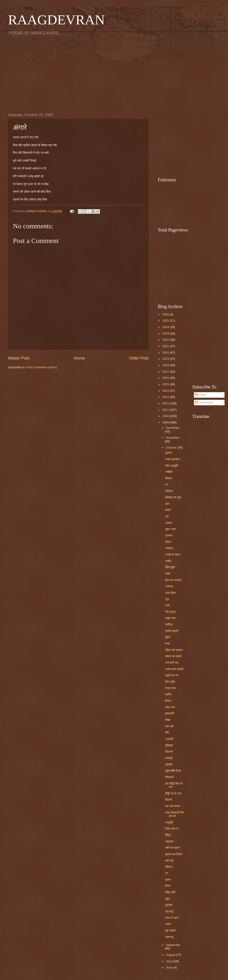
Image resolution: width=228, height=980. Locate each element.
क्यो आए (169, 861)
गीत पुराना (170, 612)
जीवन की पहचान (174, 650)
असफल (169, 548)
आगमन (169, 536)
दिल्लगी (169, 752)
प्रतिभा (169, 624)
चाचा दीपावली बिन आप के (175, 814)
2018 (166, 365)
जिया (168, 886)
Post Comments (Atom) (42, 367)
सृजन (168, 880)
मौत (167, 733)
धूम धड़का (170, 930)
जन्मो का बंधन (172, 555)
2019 (166, 359)
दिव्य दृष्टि (170, 682)
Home (79, 358)
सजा (168, 644)
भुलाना (168, 453)
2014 (166, 391)
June (170, 967)
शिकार (168, 478)
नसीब (168, 561)
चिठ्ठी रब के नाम (173, 793)
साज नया (170, 707)
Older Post (139, 358)
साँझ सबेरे (170, 892)
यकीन (168, 694)
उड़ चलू (169, 911)
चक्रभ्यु (169, 937)
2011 (166, 410)
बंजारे (168, 510)
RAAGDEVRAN (56, 20)
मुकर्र (168, 637)
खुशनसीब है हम (173, 771)
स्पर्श (168, 574)
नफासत (169, 841)
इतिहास (169, 745)
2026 (166, 314)
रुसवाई (169, 758)
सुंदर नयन (170, 529)
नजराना (169, 586)
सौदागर (169, 867)
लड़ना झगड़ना (172, 459)
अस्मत (168, 523)
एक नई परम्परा (173, 806)
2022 (166, 340)
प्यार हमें (169, 726)
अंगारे (168, 924)
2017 (166, 372)
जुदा (167, 899)
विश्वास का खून (173, 497)
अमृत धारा (170, 618)
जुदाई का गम (172, 675)
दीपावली (169, 777)
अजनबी (169, 739)
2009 (166, 422)
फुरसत (169, 905)
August (171, 955)
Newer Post (19, 358)
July (169, 961)
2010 (166, 416)
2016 (166, 378)
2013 (166, 397)
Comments (204, 402)
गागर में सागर (172, 918)
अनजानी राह (172, 663)
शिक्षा (168, 720)
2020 (166, 353)
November (173, 438)
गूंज (167, 599)
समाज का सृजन (173, 656)
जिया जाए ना (172, 829)
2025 (166, 321)
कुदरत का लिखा (174, 854)
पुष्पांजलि (170, 713)
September (173, 945)
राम (167, 516)
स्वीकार (169, 491)
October (171, 447)
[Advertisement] (114, 74)
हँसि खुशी (170, 567)
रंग (167, 485)
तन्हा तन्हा (170, 688)
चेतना (168, 542)
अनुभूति (169, 822)
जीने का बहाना (173, 848)
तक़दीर (169, 764)
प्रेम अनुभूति (172, 466)
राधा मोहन (170, 593)
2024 (166, 327)
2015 (166, 384)
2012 (166, 403)
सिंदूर (168, 835)
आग (167, 504)
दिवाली (169, 800)
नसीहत (169, 472)
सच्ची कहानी (172, 631)
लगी (167, 605)
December (173, 428)
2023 (166, 333)
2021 (166, 346)
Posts (200, 395)
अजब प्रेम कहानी (174, 669)
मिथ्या (168, 701)
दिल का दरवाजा (173, 580)
